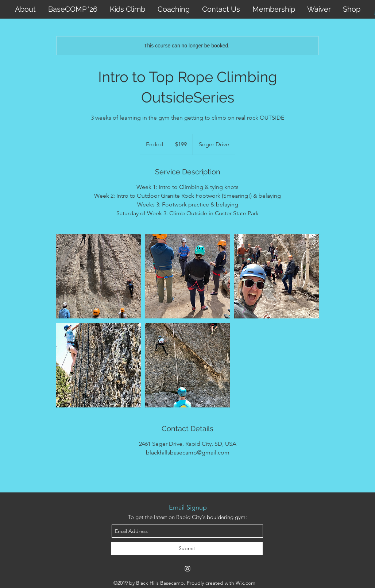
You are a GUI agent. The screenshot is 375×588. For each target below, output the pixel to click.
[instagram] (187, 569)
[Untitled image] (98, 276)
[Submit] (187, 548)
